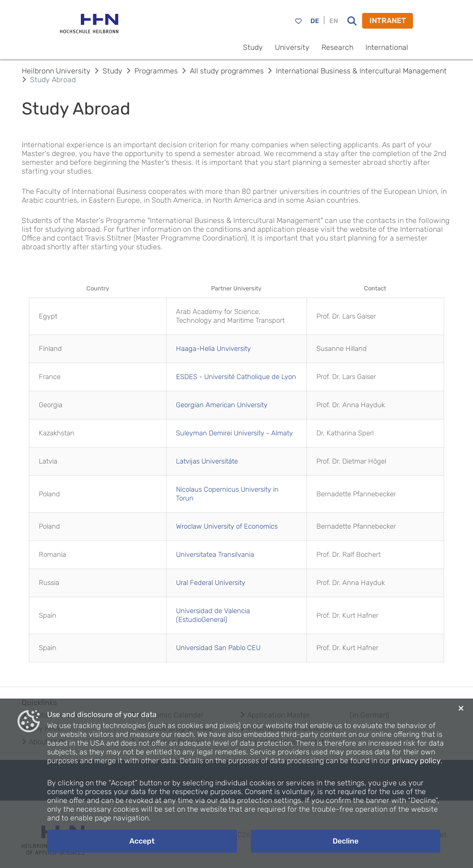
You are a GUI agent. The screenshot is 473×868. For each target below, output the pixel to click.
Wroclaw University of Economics (227, 526)
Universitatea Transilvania (215, 555)
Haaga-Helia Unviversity (213, 349)
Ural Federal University (211, 583)
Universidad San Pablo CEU (218, 648)
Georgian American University (222, 405)
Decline (346, 841)
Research (337, 47)
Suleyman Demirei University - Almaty (234, 433)
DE (315, 21)
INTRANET (388, 21)
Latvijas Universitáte (207, 461)
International (387, 47)
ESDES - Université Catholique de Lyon (236, 377)
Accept (142, 841)
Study (253, 47)
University (292, 47)
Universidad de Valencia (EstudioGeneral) (213, 615)
